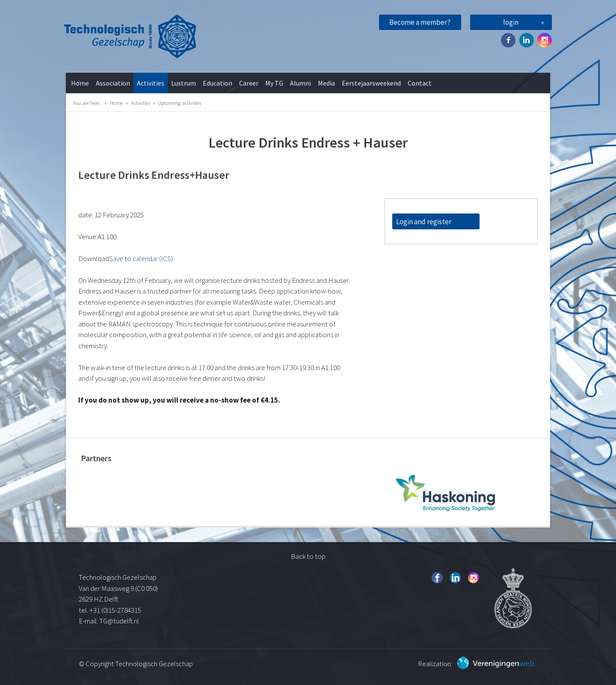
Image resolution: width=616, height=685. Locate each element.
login (511, 22)
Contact (420, 83)
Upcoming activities (179, 103)
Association (113, 83)
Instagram (545, 40)
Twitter (527, 40)
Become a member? (420, 22)
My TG (274, 83)
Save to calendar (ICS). (142, 258)
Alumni (301, 83)
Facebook (508, 40)
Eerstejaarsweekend (371, 83)
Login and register (424, 222)
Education (218, 83)
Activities (151, 83)
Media (326, 83)
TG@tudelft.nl (120, 621)
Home (80, 83)
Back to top (308, 556)
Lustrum (184, 83)
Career (249, 83)
